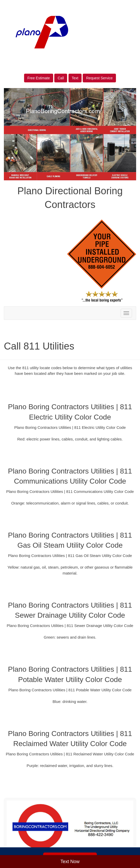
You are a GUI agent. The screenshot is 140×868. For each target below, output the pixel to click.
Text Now (70, 862)
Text (75, 78)
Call (61, 78)
